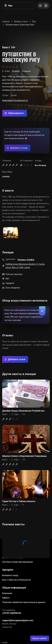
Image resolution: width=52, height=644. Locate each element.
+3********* (10, 260)
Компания (7, 593)
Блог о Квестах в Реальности (16, 580)
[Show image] (11, 233)
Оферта (6, 598)
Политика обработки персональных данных (24, 602)
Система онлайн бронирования (17, 562)
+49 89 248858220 (12, 613)
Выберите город (10, 575)
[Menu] (43, 6)
